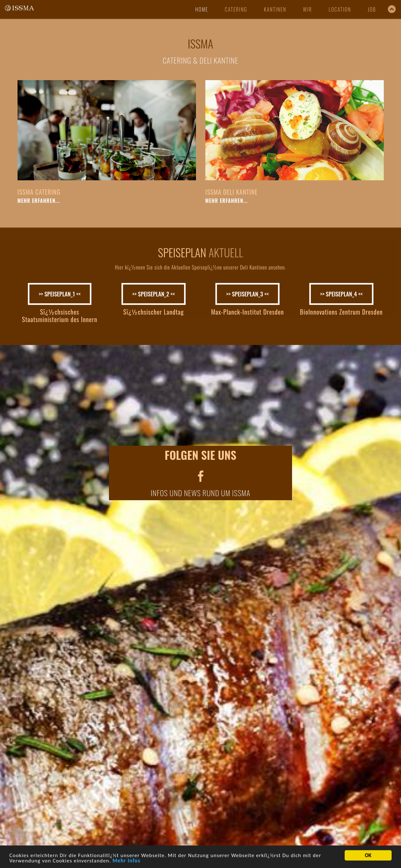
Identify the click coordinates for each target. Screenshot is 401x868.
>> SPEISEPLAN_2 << (154, 294)
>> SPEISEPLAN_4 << (342, 294)
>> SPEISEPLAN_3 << (248, 294)
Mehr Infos (126, 862)
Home (202, 9)
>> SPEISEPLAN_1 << (60, 294)
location (340, 9)
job (372, 9)
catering (236, 9)
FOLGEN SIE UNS (200, 455)
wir (308, 9)
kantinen (275, 9)
